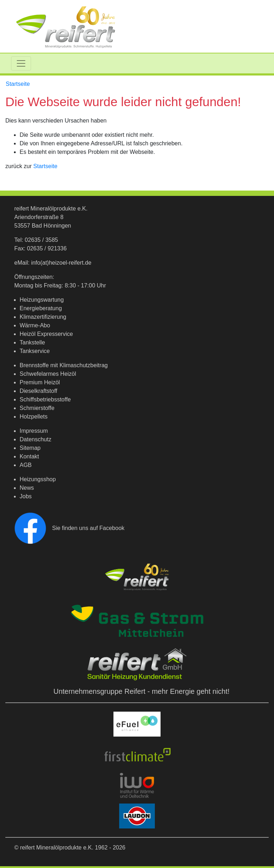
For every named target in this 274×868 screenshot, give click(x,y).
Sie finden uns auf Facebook (69, 528)
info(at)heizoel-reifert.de (61, 263)
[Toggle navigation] (21, 63)
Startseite (18, 84)
